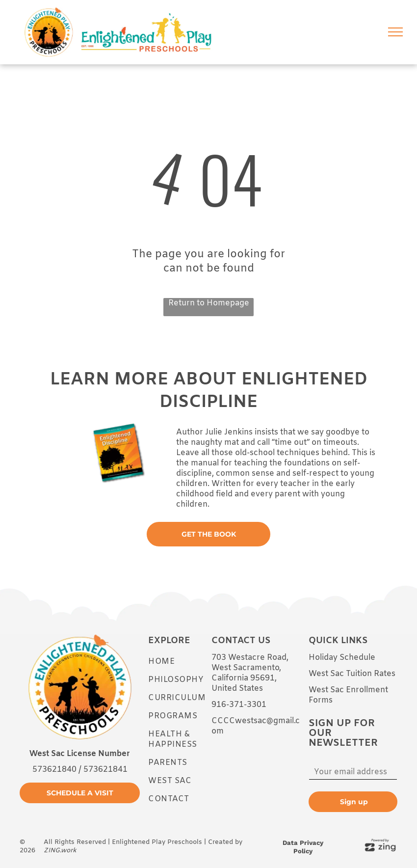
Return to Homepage (209, 303)
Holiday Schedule (342, 658)
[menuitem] (183, 662)
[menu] (395, 32)
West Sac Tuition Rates (352, 674)
